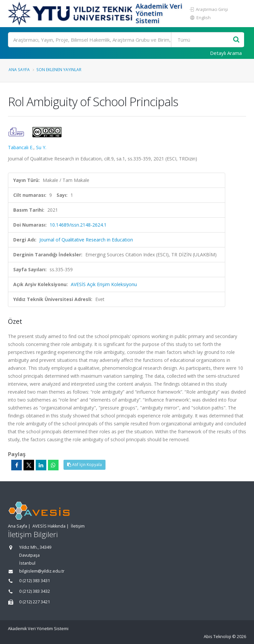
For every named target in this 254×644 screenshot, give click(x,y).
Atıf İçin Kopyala (85, 465)
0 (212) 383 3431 (35, 581)
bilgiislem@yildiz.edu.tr (42, 571)
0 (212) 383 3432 (35, 591)
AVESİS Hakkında (49, 526)
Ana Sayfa (19, 69)
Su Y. (41, 147)
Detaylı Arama (226, 53)
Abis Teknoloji (217, 637)
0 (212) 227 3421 (35, 602)
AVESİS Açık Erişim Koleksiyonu (104, 284)
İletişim (78, 526)
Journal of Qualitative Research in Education (86, 240)
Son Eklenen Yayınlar (59, 69)
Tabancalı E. (21, 147)
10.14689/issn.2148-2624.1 (78, 225)
